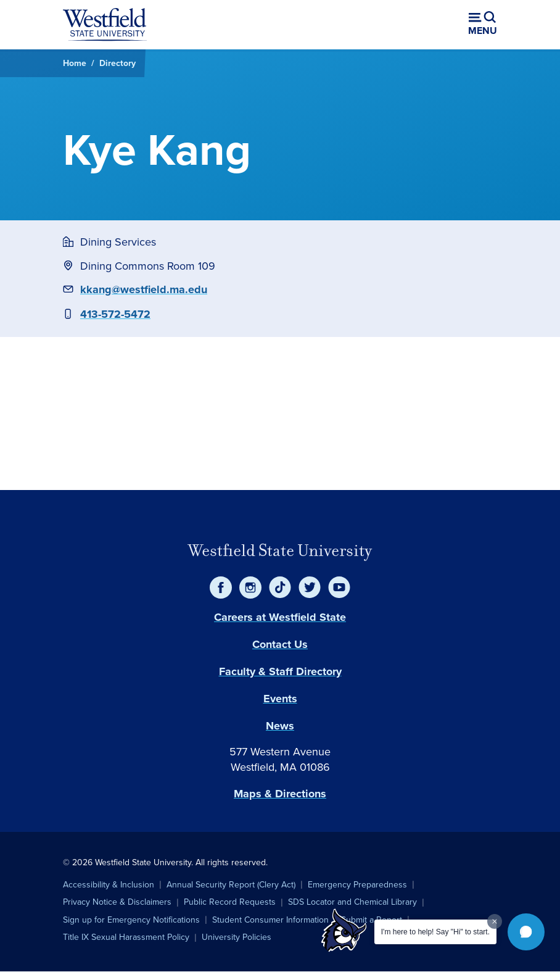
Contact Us (280, 644)
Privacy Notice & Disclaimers (117, 902)
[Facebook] (221, 588)
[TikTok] (280, 588)
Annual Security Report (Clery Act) (231, 885)
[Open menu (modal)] (483, 25)
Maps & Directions (280, 794)
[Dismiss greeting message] (495, 921)
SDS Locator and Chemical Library (352, 902)
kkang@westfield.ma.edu (144, 289)
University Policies (237, 937)
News (280, 726)
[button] (526, 932)
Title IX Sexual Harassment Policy (126, 937)
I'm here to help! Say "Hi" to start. (435, 932)
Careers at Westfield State (280, 617)
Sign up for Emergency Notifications (131, 920)
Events (280, 699)
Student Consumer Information (270, 920)
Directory (117, 63)
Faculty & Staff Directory (280, 671)
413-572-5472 (115, 314)
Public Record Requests (230, 902)
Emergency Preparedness (357, 885)
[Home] (105, 25)
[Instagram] (250, 588)
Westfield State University (280, 550)
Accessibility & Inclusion (109, 885)
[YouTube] (339, 588)
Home (75, 63)
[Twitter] (310, 588)
